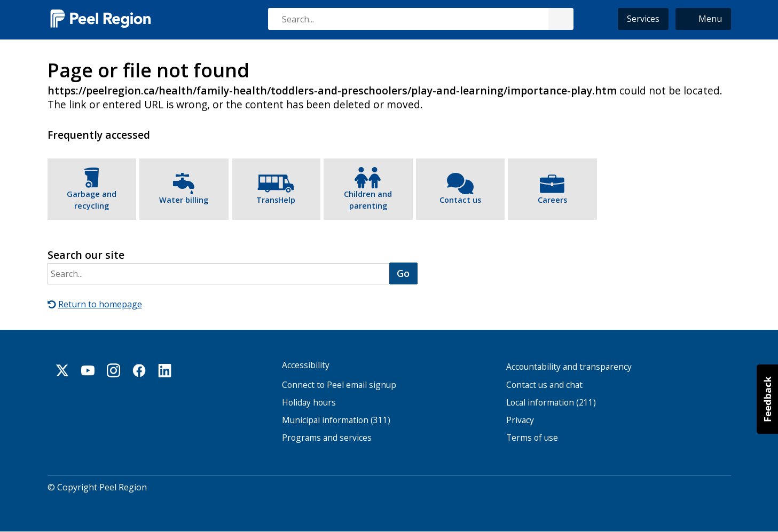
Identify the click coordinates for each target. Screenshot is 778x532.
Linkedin (165, 370)
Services (643, 19)
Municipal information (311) (336, 420)
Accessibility (306, 365)
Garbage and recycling (92, 200)
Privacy (520, 420)
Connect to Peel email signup (339, 385)
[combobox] (420, 19)
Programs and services (327, 438)
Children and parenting (368, 200)
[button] (703, 19)
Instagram (114, 370)
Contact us (460, 200)
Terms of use (532, 438)
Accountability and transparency (569, 367)
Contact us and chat (544, 385)
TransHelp (276, 200)
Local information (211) (551, 403)
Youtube (88, 370)
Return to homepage (100, 304)
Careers (552, 200)
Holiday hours (309, 403)
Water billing (184, 200)
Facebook (139, 370)
